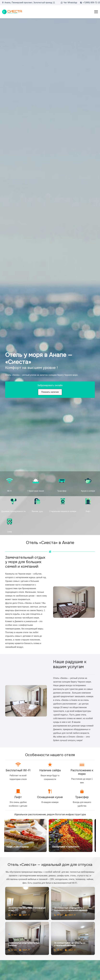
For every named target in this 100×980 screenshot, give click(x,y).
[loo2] (12, 12)
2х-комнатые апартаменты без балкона (24, 944)
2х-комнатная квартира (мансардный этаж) (27, 909)
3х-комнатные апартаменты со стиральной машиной (70, 944)
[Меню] (96, 12)
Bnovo (93, 399)
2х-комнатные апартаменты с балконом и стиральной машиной (71, 909)
